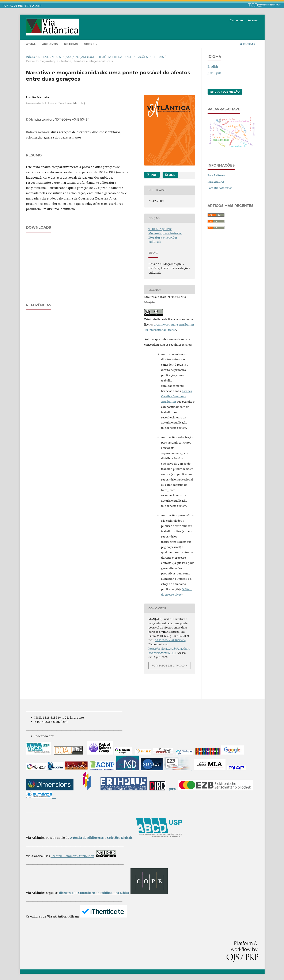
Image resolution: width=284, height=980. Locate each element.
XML (172, 175)
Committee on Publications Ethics (103, 893)
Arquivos (50, 44)
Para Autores (216, 182)
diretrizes (66, 893)
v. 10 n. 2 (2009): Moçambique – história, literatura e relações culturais (108, 57)
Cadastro (236, 20)
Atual (31, 44)
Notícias (71, 44)
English (213, 66)
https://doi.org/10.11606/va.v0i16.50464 (62, 119)
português (215, 73)
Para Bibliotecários (220, 188)
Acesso (253, 20)
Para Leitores (216, 175)
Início (31, 57)
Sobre (90, 44)
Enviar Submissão (225, 92)
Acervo (43, 57)
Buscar (248, 44)
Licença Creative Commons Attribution (177, 396)
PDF (153, 175)
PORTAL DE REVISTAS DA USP (22, 6)
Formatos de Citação (168, 665)
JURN (173, 789)
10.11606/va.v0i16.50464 (170, 640)
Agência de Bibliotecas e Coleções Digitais (102, 838)
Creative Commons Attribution (72, 856)
